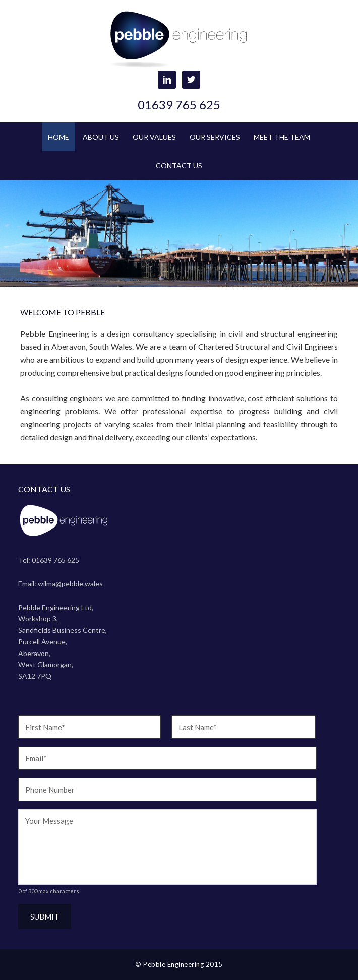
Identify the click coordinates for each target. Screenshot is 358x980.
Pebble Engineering (179, 40)
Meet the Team (282, 137)
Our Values (154, 137)
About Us (101, 137)
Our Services (215, 137)
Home (58, 137)
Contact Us (179, 166)
